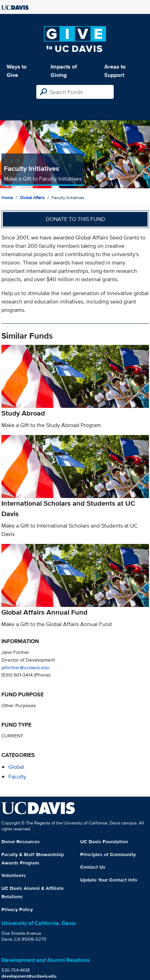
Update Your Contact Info (109, 880)
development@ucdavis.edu (29, 976)
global (16, 767)
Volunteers (14, 875)
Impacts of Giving (64, 71)
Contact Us (93, 867)
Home (7, 197)
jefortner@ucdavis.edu (25, 667)
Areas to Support (115, 71)
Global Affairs (32, 197)
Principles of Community (108, 854)
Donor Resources (21, 841)
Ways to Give (17, 71)
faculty (17, 777)
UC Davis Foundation (104, 841)
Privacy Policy (17, 909)
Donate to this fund (75, 219)
